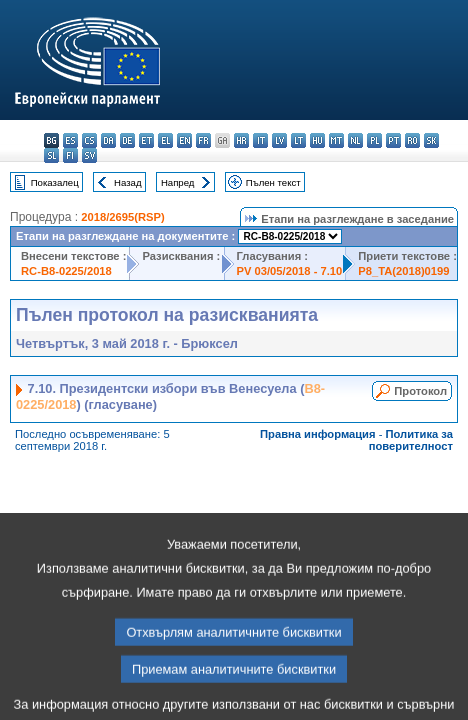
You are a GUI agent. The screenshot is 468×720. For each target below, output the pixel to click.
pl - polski (374, 140)
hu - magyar (317, 140)
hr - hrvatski (241, 140)
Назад (128, 182)
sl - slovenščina (51, 155)
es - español (70, 140)
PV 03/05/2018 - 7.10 (290, 271)
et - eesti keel (146, 140)
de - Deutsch (127, 140)
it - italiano (260, 140)
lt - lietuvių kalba (298, 140)
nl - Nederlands (355, 140)
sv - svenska (89, 155)
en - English (184, 140)
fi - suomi (70, 155)
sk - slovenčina (431, 140)
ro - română (412, 140)
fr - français (203, 140)
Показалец (55, 182)
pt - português (393, 140)
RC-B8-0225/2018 (66, 271)
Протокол (420, 391)
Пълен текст (273, 182)
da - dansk (108, 140)
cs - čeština (89, 140)
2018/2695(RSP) (122, 217)
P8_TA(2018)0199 (403, 271)
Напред (178, 182)
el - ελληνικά (165, 140)
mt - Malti (336, 140)
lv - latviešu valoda (279, 140)
